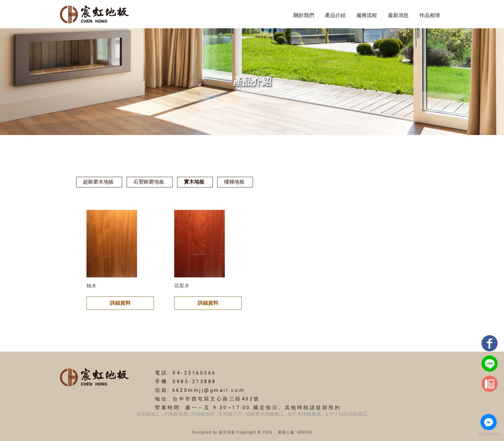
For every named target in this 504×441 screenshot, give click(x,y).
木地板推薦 (176, 414)
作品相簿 (430, 15)
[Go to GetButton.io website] (489, 434)
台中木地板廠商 (304, 414)
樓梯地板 (234, 182)
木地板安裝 (203, 414)
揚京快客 (227, 432)
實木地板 (194, 182)
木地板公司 (230, 414)
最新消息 (398, 15)
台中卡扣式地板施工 (346, 414)
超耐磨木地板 (98, 182)
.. (275, 432)
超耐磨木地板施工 (265, 414)
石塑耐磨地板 (149, 182)
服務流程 (367, 15)
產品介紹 (335, 15)
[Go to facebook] (489, 422)
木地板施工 (148, 414)
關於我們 (304, 15)
